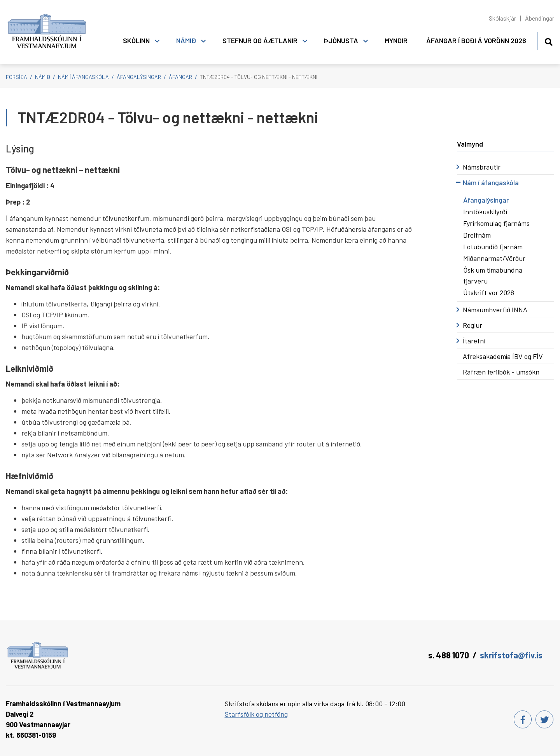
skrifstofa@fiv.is (511, 655)
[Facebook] (523, 719)
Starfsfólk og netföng (256, 714)
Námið (43, 77)
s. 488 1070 (449, 655)
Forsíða (17, 77)
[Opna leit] (549, 41)
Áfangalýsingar (139, 77)
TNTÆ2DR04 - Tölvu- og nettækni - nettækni (259, 77)
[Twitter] (544, 719)
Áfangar (180, 77)
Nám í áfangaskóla (83, 77)
